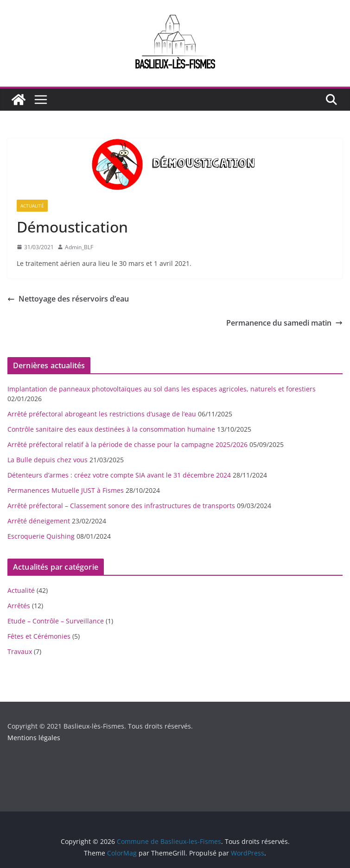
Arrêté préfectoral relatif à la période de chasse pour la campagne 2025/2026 (127, 444)
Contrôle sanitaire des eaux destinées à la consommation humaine (111, 429)
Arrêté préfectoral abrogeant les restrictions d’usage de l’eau (102, 414)
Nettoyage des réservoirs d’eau (68, 299)
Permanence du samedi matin (284, 323)
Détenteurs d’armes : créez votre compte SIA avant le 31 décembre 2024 (119, 475)
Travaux (20, 651)
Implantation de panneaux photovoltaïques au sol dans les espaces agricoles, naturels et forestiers (162, 389)
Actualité (32, 206)
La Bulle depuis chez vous (48, 460)
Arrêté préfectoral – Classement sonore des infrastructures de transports (121, 506)
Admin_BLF (79, 247)
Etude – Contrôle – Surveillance (56, 621)
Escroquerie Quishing (41, 536)
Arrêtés (19, 606)
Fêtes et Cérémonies (39, 636)
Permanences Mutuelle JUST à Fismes (66, 490)
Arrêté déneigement (39, 521)
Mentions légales (34, 738)
